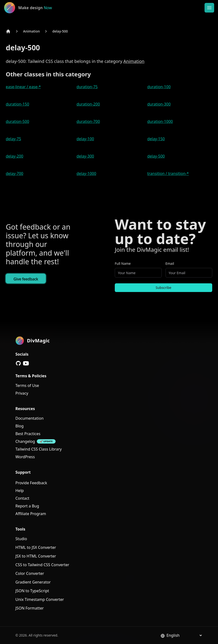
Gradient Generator (33, 582)
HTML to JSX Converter (36, 547)
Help (20, 491)
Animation (31, 31)
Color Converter (30, 573)
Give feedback (26, 279)
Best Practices (28, 434)
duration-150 (17, 104)
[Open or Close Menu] (209, 8)
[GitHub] (18, 363)
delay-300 (85, 156)
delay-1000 (86, 173)
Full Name (123, 263)
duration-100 (159, 87)
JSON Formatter (30, 608)
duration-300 (159, 104)
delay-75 (13, 139)
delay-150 (156, 139)
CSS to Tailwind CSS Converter (42, 565)
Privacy (22, 393)
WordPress (25, 457)
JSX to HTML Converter (36, 556)
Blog (19, 426)
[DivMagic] (33, 8)
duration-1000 (160, 121)
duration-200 (88, 104)
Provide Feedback (31, 483)
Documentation (29, 418)
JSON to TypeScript (32, 591)
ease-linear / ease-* (23, 87)
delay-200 (15, 156)
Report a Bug (27, 506)
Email (170, 263)
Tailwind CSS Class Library (38, 449)
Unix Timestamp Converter (40, 599)
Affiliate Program (31, 514)
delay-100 (85, 139)
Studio (21, 539)
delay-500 (60, 31)
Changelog (25, 441)
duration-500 (17, 121)
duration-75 (87, 87)
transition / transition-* (168, 173)
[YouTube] (26, 363)
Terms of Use (27, 385)
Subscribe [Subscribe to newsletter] (163, 288)
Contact (22, 498)
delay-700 (15, 173)
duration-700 (88, 121)
